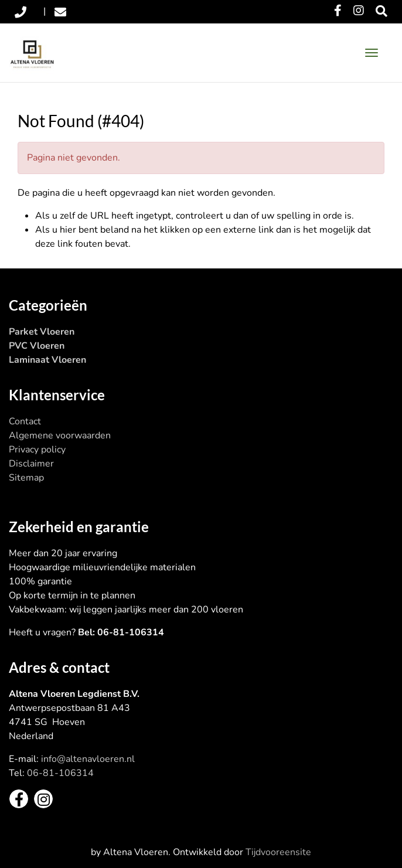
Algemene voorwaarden (60, 435)
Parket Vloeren (42, 332)
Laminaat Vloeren (47, 360)
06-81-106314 (60, 773)
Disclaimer (31, 464)
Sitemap (26, 478)
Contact (25, 421)
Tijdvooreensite (278, 852)
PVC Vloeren (37, 346)
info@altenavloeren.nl (88, 759)
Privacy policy (37, 450)
